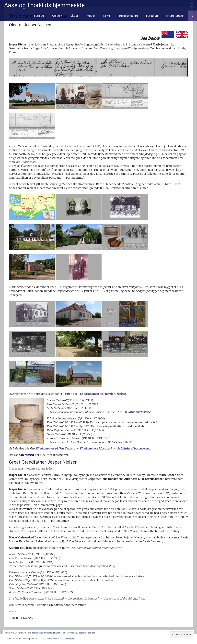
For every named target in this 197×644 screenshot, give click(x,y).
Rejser (91, 16)
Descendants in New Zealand (46, 599)
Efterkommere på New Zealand (55, 448)
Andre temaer (175, 16)
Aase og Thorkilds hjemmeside (44, 5)
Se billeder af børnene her (133, 448)
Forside (39, 16)
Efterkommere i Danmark (96, 448)
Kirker (107, 16)
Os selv (57, 16)
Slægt (74, 16)
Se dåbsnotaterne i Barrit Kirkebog (103, 394)
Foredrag (152, 16)
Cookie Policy (68, 639)
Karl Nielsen (16, 605)
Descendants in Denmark (84, 599)
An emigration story (102, 566)
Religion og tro (129, 16)
